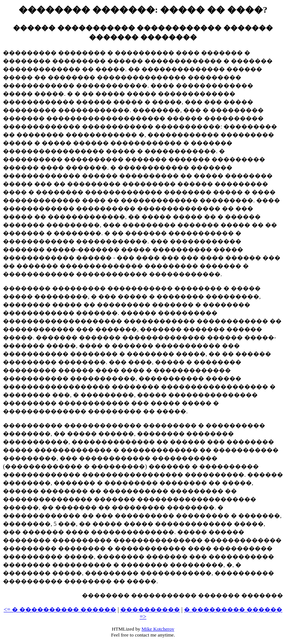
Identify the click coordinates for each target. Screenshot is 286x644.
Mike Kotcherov (158, 629)
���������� (150, 610)
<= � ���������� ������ (60, 610)
